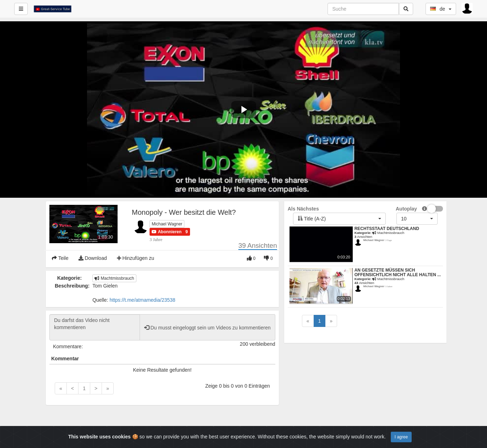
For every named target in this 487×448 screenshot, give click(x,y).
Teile (60, 258)
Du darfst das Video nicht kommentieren (94, 327)
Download (93, 258)
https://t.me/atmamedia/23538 (142, 300)
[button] (167, 232)
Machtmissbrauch (114, 278)
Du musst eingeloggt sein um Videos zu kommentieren (207, 328)
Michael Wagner (167, 224)
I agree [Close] (401, 437)
